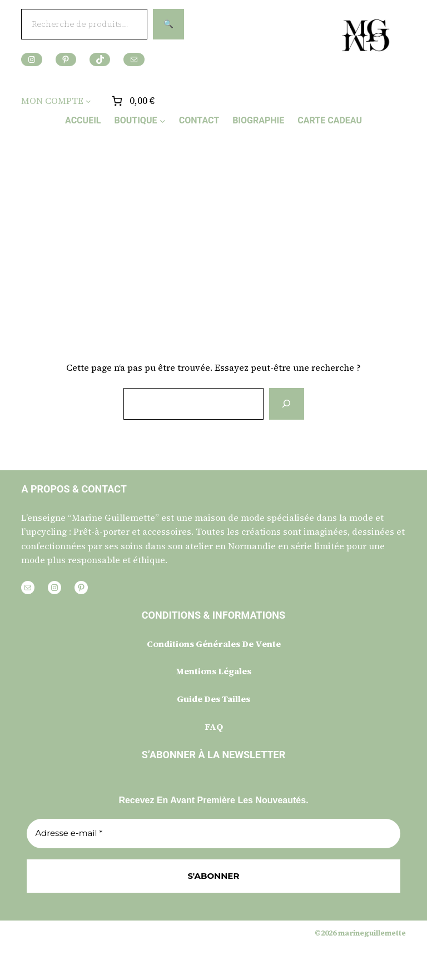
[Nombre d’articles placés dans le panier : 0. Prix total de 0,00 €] (132, 101)
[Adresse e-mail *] (213, 834)
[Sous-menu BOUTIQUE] (163, 120)
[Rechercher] (286, 404)
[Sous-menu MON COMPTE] (88, 101)
